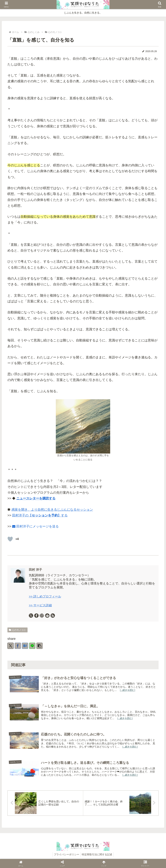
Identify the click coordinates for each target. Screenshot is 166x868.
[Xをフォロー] (31, 616)
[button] (40, 646)
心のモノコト (17, 630)
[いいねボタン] (10, 539)
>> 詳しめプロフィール (45, 596)
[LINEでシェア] (32, 646)
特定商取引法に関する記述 (98, 857)
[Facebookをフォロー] (36, 616)
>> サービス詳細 (40, 605)
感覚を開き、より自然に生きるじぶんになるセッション (52, 510)
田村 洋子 (35, 570)
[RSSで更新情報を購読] (53, 616)
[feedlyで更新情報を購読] (47, 616)
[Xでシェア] (11, 646)
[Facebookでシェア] (18, 646)
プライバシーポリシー (66, 857)
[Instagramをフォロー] (42, 616)
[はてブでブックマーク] (25, 646)
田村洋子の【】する (40, 515)
